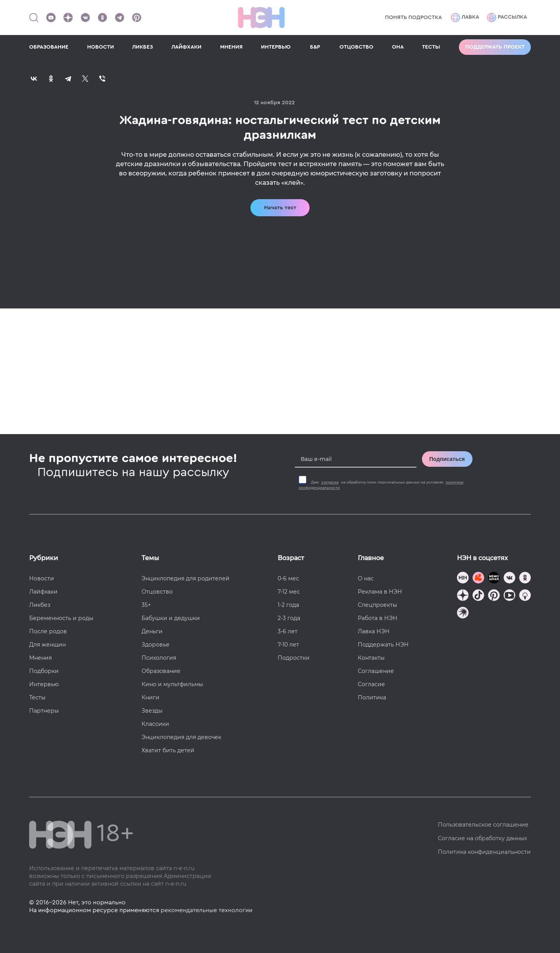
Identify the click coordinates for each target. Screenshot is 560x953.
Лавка (465, 18)
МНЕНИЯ (231, 47)
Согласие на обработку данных (482, 838)
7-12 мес (289, 592)
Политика (372, 697)
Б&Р (315, 47)
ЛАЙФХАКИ (186, 47)
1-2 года (288, 605)
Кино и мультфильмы (172, 684)
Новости (42, 578)
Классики (155, 724)
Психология (159, 658)
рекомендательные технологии (206, 910)
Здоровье (156, 645)
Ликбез (40, 605)
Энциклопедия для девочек (181, 737)
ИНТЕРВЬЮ (276, 47)
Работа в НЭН (378, 618)
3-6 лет (288, 631)
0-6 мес (288, 578)
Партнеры (44, 711)
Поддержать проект (495, 47)
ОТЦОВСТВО (356, 47)
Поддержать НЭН (383, 645)
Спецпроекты (377, 605)
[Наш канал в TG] (463, 579)
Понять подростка (413, 18)
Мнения (40, 658)
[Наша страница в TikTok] (478, 596)
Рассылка (507, 18)
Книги (150, 697)
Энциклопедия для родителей (185, 578)
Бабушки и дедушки (171, 618)
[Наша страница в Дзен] (68, 18)
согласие (330, 482)
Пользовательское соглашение (483, 825)
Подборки (44, 671)
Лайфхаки (43, 592)
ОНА (398, 47)
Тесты (37, 697)
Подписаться (447, 459)
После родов (48, 631)
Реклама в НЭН (380, 592)
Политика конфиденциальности (484, 852)
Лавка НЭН (374, 631)
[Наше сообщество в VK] (85, 18)
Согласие (371, 684)
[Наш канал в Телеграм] (119, 18)
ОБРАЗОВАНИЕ (49, 47)
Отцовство (157, 592)
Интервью (44, 684)
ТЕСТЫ (431, 47)
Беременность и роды (61, 618)
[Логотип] (261, 18)
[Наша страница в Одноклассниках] (102, 18)
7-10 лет (288, 645)
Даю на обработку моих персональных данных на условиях (381, 485)
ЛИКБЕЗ (143, 47)
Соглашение (376, 671)
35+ (146, 605)
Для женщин (47, 645)
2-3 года (289, 618)
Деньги (152, 631)
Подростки (294, 658)
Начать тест (280, 208)
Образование (161, 671)
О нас (366, 578)
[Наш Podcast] (525, 596)
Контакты (371, 658)
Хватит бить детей (168, 750)
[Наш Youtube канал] (51, 18)
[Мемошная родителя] (494, 579)
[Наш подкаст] (463, 614)
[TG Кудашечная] (478, 579)
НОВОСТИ (101, 47)
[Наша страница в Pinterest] (136, 18)
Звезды (152, 711)
